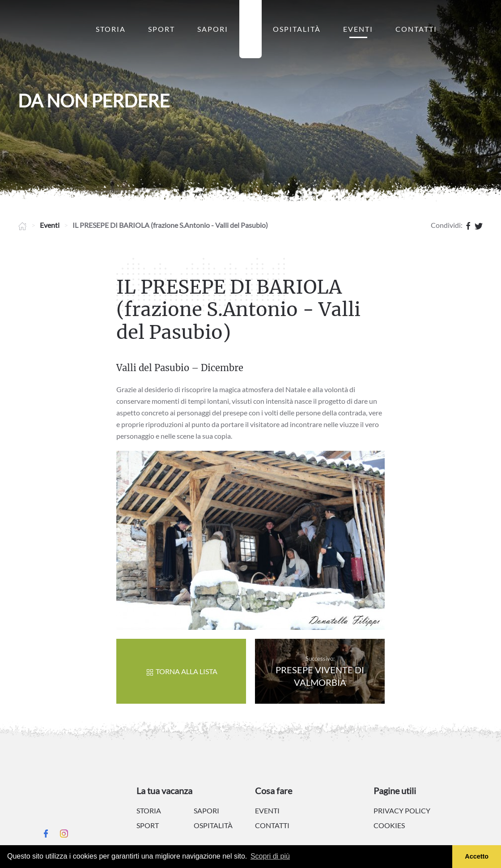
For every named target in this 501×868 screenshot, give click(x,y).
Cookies (389, 825)
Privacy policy (402, 810)
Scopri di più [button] (270, 856)
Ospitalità (297, 29)
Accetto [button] (477, 856)
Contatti (416, 29)
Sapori (213, 29)
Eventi (358, 29)
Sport (161, 29)
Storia (111, 29)
